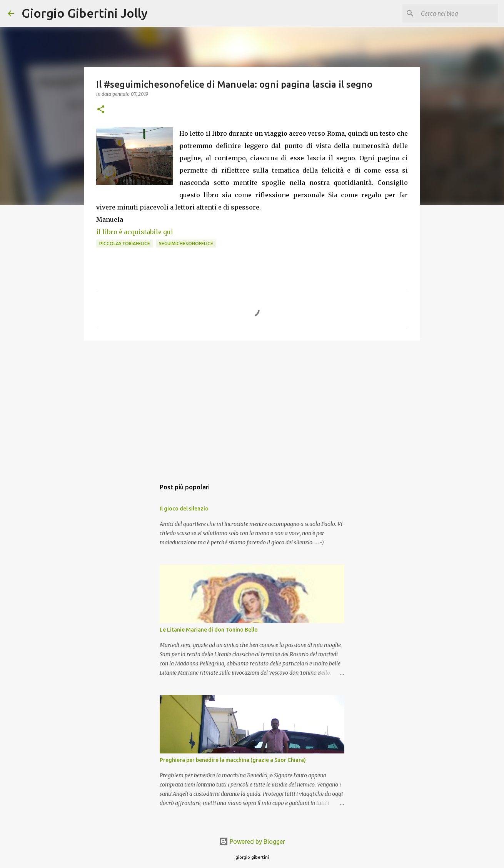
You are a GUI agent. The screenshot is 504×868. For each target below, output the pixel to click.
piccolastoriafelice (125, 244)
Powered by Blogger (252, 841)
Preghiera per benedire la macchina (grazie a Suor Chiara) (233, 760)
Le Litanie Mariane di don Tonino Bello (209, 630)
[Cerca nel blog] (457, 13)
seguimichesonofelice (186, 244)
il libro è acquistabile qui (135, 232)
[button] (101, 110)
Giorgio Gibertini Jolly (85, 13)
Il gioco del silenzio (184, 509)
